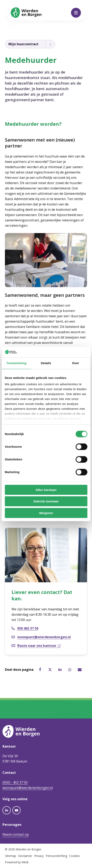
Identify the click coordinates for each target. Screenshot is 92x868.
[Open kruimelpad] (50, 44)
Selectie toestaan (46, 501)
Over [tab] (76, 363)
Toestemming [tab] (16, 363)
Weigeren (46, 513)
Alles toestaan (46, 490)
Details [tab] (46, 363)
